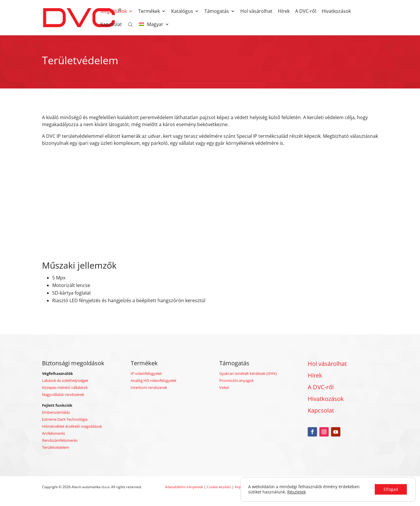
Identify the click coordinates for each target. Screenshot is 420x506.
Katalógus (182, 12)
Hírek (284, 12)
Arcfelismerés (54, 433)
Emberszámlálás (56, 412)
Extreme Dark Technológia (65, 419)
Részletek (296, 492)
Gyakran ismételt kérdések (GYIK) (248, 373)
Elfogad (391, 489)
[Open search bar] (130, 24)
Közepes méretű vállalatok (65, 387)
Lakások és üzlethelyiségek (65, 380)
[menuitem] (154, 29)
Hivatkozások (336, 12)
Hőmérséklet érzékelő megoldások (72, 426)
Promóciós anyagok (237, 380)
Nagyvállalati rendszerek (63, 394)
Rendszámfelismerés (60, 440)
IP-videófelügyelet (146, 373)
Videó (224, 387)
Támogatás (217, 12)
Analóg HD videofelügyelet (154, 380)
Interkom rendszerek (149, 387)
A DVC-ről (306, 12)
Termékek (149, 12)
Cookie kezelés (219, 487)
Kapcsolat (111, 25)
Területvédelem (56, 447)
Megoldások (114, 12)
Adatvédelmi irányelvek (184, 487)
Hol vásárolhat (256, 12)
